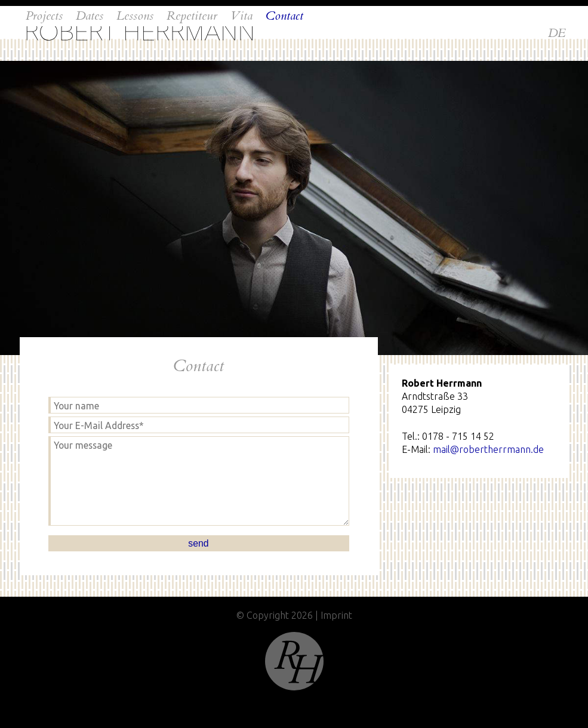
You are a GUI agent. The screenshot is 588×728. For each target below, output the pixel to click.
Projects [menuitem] (44, 69)
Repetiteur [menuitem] (192, 69)
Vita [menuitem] (241, 69)
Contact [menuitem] (284, 69)
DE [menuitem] (557, 33)
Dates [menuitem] (90, 69)
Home (140, 32)
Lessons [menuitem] (135, 69)
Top (294, 661)
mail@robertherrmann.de (488, 449)
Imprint (336, 615)
